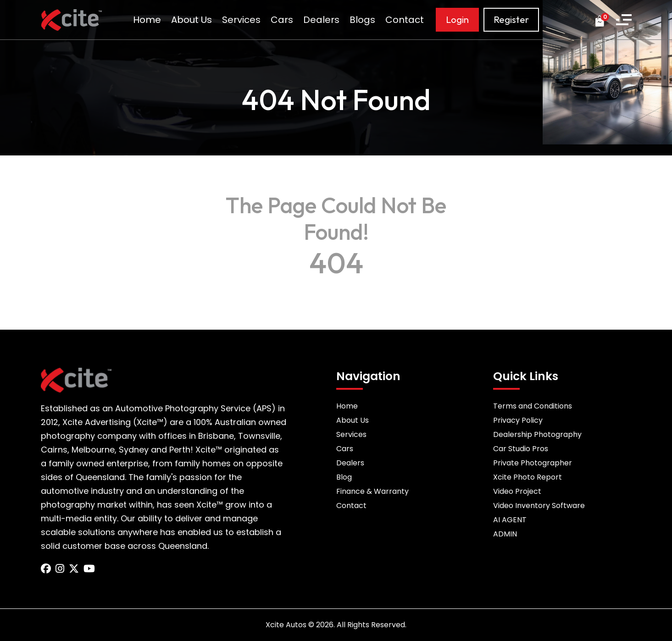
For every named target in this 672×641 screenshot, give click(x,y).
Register (511, 19)
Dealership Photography (537, 434)
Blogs (362, 20)
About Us (192, 20)
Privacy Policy (518, 420)
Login (457, 19)
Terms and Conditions (533, 406)
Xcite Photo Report (528, 477)
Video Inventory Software (539, 506)
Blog (344, 477)
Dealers (321, 20)
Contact (405, 20)
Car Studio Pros (521, 449)
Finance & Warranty (372, 491)
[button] (624, 20)
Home (147, 20)
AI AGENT (510, 520)
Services (241, 20)
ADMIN (505, 534)
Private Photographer (533, 463)
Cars (282, 20)
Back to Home (336, 287)
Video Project (517, 491)
